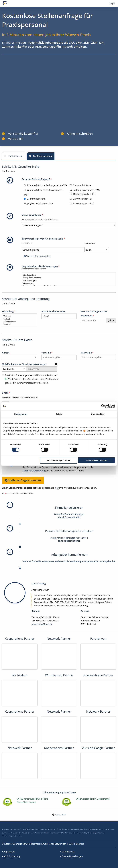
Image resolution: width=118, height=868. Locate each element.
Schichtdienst (19, 322)
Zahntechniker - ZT (81, 199)
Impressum (9, 852)
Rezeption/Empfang (68, 278)
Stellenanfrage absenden (23, 480)
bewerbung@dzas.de (42, 624)
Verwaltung (68, 283)
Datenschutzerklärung (34, 471)
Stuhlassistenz (68, 275)
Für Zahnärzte (15, 156)
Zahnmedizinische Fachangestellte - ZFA (45, 185)
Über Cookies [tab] (98, 414)
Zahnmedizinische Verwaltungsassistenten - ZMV (85, 188)
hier (57, 488)
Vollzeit (19, 316)
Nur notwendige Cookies (59, 460)
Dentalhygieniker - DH (83, 194)
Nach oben (61, 815)
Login (112, 3)
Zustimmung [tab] (20, 414)
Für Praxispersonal (43, 156)
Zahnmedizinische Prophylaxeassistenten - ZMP (38, 201)
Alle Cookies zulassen (97, 460)
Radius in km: (90, 243)
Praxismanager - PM (82, 204)
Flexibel (19, 324)
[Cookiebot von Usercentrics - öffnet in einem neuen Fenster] (103, 406)
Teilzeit (19, 319)
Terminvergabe (68, 280)
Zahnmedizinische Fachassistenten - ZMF (44, 192)
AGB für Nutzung (12, 856)
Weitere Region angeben (37, 256)
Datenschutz (68, 852)
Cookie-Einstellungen (72, 856)
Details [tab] (59, 414)
